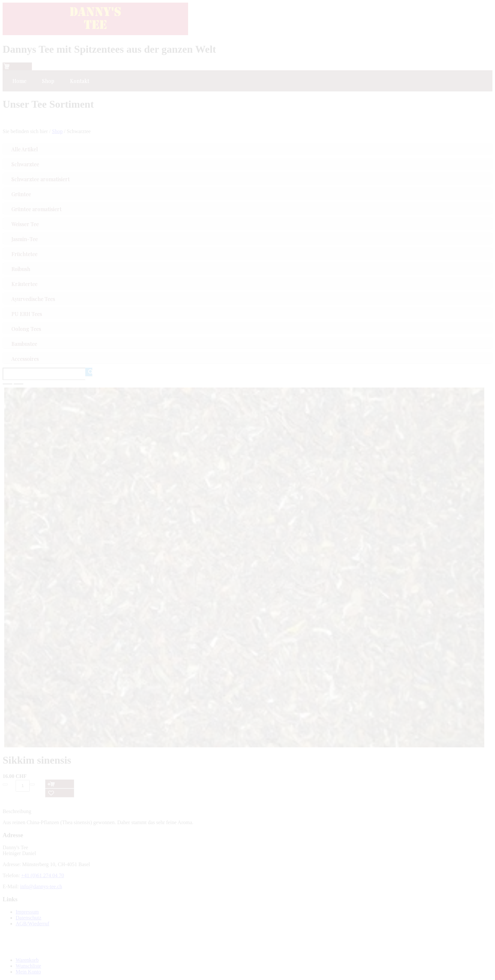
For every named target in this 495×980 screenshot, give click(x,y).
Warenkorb (27, 960)
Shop (57, 131)
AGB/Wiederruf (32, 924)
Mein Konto (28, 972)
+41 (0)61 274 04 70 (43, 875)
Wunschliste (28, 966)
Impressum (27, 912)
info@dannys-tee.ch (41, 886)
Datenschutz (28, 918)
